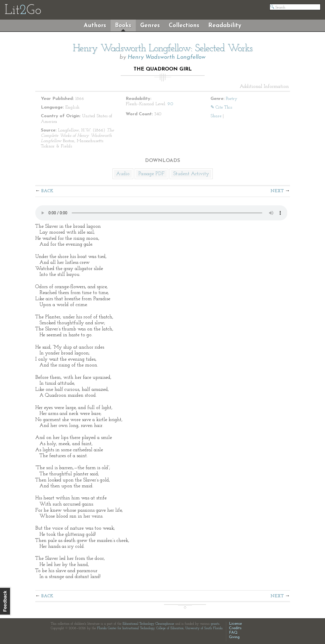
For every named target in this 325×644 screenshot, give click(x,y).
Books (123, 26)
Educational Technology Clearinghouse (148, 624)
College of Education (170, 628)
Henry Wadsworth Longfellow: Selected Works (163, 49)
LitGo (23, 11)
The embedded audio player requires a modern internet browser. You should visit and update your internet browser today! (161, 213)
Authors (95, 26)
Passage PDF (151, 174)
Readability (225, 26)
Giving (234, 637)
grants (215, 624)
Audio (123, 174)
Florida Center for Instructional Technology (126, 628)
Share (216, 116)
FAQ (233, 633)
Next (277, 191)
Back (47, 191)
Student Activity (191, 174)
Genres (150, 26)
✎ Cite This (221, 107)
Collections (184, 26)
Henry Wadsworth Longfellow (167, 57)
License (235, 624)
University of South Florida (204, 628)
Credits (235, 628)
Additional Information (264, 87)
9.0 (170, 104)
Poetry (232, 99)
